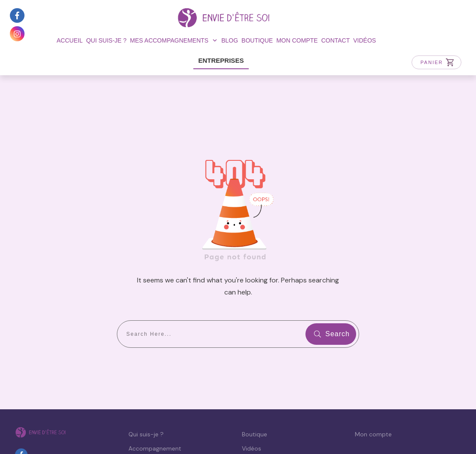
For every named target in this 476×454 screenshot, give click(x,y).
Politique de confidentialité (203, 431)
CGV (270, 431)
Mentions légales (135, 431)
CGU (253, 431)
